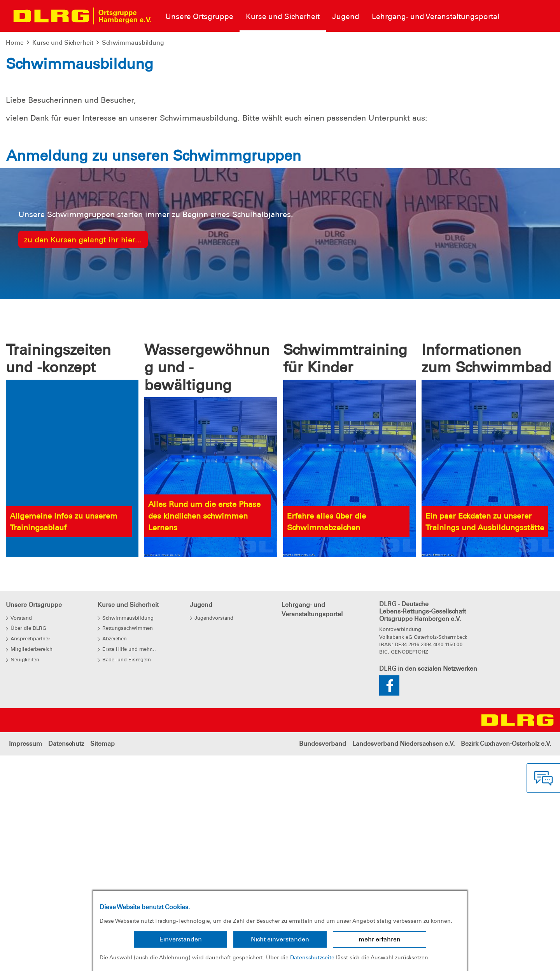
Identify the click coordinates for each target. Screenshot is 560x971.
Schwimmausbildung (133, 43)
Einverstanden (181, 939)
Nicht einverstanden (280, 939)
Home (15, 43)
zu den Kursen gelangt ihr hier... (83, 488)
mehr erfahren (380, 939)
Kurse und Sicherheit (63, 43)
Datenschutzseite (312, 957)
